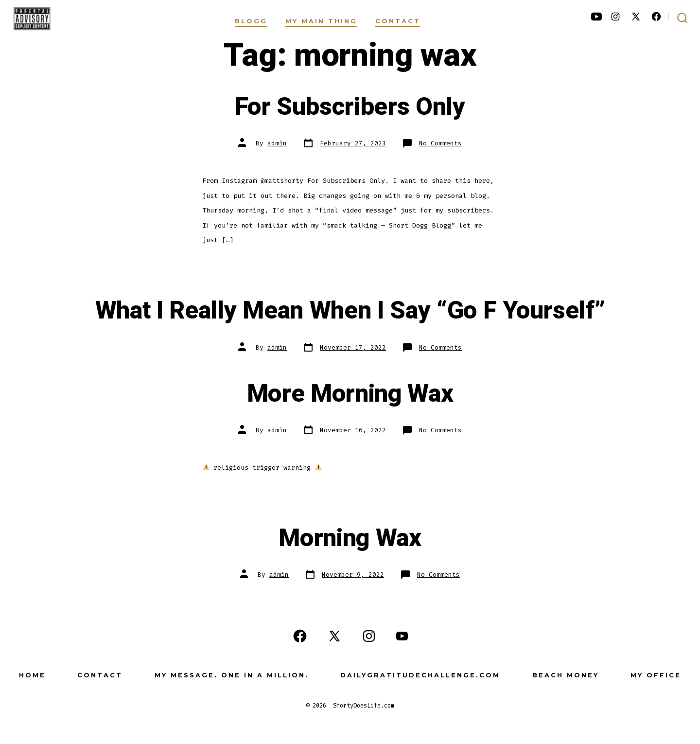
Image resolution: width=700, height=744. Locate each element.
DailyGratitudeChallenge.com (420, 675)
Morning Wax (350, 538)
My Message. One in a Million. (232, 675)
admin (277, 143)
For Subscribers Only (350, 107)
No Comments (440, 143)
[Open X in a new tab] (636, 17)
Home (32, 675)
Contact (398, 21)
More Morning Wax (350, 394)
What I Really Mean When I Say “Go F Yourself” (350, 311)
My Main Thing (321, 21)
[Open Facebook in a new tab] (656, 17)
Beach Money (566, 675)
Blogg (251, 21)
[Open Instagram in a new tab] (615, 17)
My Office (656, 675)
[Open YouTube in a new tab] (596, 17)
